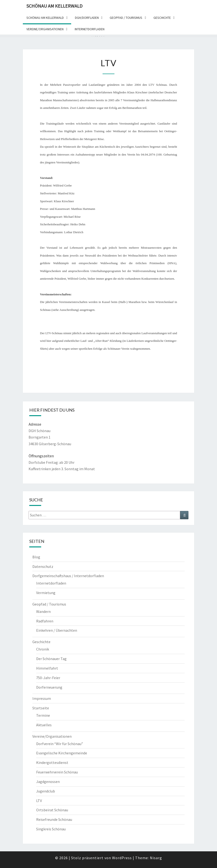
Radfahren (45, 621)
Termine (43, 715)
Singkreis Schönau (51, 829)
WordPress (122, 858)
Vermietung (46, 593)
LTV (39, 801)
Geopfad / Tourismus (126, 18)
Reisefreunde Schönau (54, 819)
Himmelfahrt (47, 668)
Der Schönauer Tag (51, 659)
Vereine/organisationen (45, 29)
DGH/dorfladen (87, 18)
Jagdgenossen (48, 782)
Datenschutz (43, 566)
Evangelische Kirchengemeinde (62, 753)
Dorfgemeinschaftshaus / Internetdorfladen (68, 576)
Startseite (41, 708)
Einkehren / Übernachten (57, 630)
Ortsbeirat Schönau (52, 810)
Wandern (43, 611)
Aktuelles (44, 725)
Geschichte (162, 18)
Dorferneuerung (49, 687)
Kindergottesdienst (52, 762)
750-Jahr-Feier (48, 678)
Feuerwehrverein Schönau (57, 772)
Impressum (42, 698)
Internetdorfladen (90, 29)
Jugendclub (46, 791)
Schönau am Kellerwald (54, 6)
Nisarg (156, 858)
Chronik (43, 649)
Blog (36, 557)
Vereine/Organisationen (52, 736)
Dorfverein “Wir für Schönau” (60, 744)
